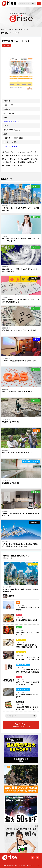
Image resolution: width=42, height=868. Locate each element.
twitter (37, 858)
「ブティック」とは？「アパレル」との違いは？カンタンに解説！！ (27, 659)
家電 (36, 339)
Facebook (33, 858)
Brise (3, 29)
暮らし (36, 186)
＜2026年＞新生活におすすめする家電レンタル (20, 361)
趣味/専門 (34, 278)
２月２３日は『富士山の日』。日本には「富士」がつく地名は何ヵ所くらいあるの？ (21, 545)
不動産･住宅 (13, 29)
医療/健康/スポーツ (31, 461)
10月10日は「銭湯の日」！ (13, 483)
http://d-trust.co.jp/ (12, 146)
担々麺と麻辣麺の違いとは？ (26, 620)
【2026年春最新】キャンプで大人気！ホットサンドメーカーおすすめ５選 (27, 709)
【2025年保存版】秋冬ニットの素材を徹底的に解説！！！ (27, 646)
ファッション (33, 564)
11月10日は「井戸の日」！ (13, 422)
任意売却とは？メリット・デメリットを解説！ (20, 330)
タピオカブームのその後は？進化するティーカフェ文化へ (27, 683)
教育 (36, 431)
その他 (23, 29)
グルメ (19, 615)
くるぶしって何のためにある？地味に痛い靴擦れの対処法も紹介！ (27, 672)
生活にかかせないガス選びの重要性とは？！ (19, 391)
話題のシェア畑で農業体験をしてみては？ (18, 452)
